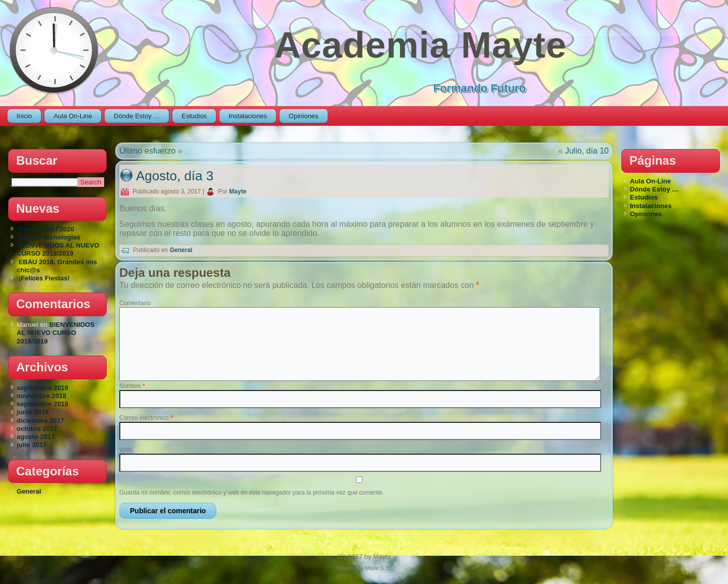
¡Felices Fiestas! (44, 278)
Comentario (135, 303)
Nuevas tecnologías (50, 237)
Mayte (238, 191)
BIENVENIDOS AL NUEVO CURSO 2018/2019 (58, 249)
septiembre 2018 (42, 404)
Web (125, 450)
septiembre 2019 (42, 388)
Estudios (194, 116)
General (29, 491)
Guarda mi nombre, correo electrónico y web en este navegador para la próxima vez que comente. (252, 493)
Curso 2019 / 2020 (47, 229)
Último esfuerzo (147, 151)
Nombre (132, 386)
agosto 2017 (36, 437)
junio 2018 (33, 412)
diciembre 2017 (40, 421)
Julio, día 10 (587, 151)
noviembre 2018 (41, 396)
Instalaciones (248, 116)
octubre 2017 (37, 429)
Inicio (24, 116)
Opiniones (304, 116)
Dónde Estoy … (137, 116)
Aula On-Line (73, 116)
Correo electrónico (146, 418)
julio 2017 (32, 445)
